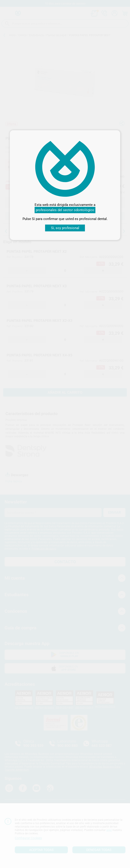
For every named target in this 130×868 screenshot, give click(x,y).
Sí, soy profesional (65, 228)
